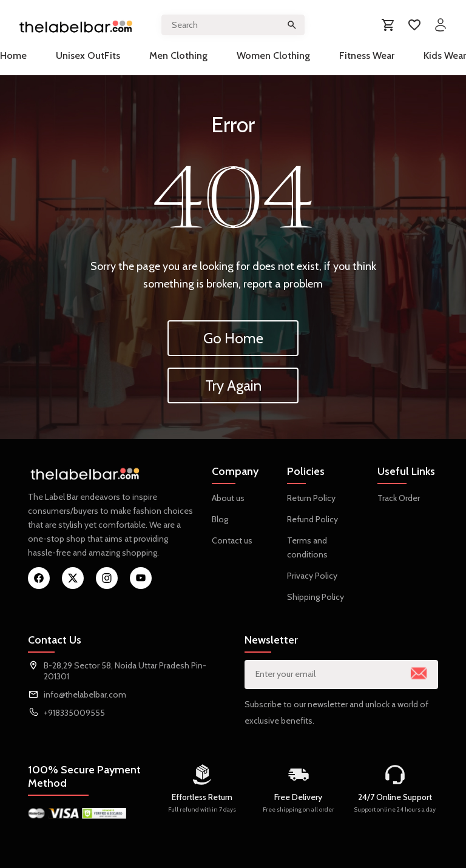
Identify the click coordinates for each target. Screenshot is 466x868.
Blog (220, 519)
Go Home (233, 338)
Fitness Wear (367, 56)
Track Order (399, 498)
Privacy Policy (312, 576)
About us (228, 498)
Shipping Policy (316, 597)
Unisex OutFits (88, 56)
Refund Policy (312, 519)
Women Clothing (273, 56)
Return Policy (311, 498)
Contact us (232, 540)
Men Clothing (178, 56)
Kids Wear (445, 56)
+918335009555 (74, 713)
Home (13, 56)
